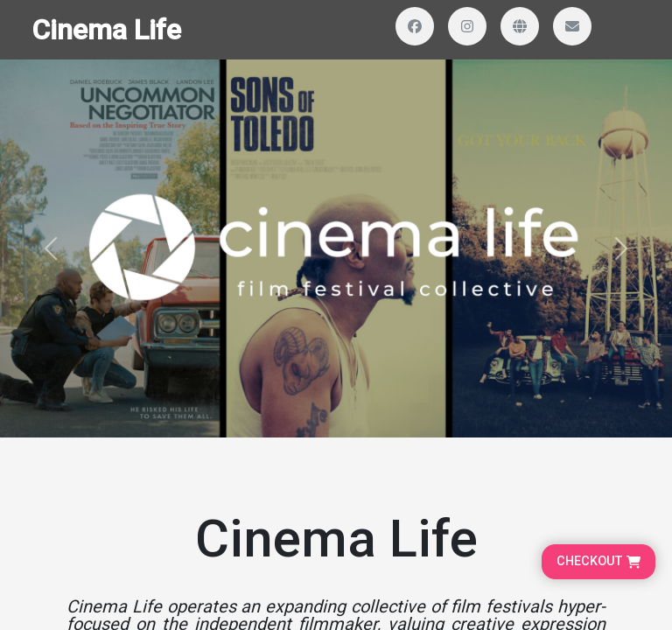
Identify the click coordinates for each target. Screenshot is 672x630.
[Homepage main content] (336, 219)
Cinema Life (106, 30)
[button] (50, 248)
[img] (336, 248)
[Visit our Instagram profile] (467, 26)
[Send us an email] (572, 26)
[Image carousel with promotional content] (336, 248)
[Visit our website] (520, 26)
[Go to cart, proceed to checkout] (598, 562)
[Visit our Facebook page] (415, 26)
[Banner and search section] (336, 248)
